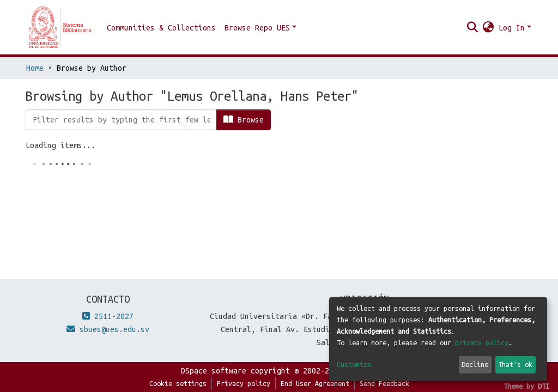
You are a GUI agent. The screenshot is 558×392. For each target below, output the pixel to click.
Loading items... (60, 145)
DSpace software (214, 371)
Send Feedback (384, 383)
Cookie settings (178, 383)
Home (35, 68)
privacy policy (482, 342)
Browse (244, 120)
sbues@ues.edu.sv (108, 329)
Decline (475, 364)
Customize (354, 364)
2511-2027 (108, 316)
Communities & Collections (161, 28)
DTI (544, 386)
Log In (512, 28)
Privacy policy (244, 383)
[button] (489, 28)
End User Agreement (315, 383)
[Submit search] (473, 28)
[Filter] (121, 120)
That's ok (515, 364)
